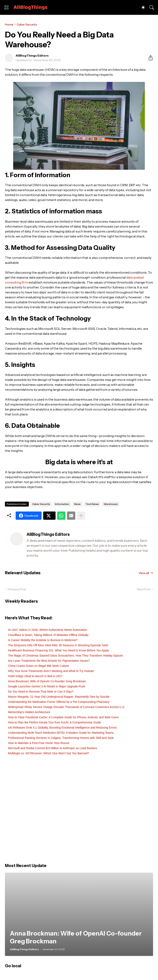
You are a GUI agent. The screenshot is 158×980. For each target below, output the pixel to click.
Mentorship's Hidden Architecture (29, 712)
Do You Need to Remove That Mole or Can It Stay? (41, 692)
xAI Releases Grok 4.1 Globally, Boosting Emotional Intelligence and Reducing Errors (62, 728)
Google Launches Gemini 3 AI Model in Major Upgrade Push (47, 686)
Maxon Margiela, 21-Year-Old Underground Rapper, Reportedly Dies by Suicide (59, 697)
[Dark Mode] (143, 7)
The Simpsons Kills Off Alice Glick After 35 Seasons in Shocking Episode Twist (58, 645)
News (77, 504)
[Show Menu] (6, 7)
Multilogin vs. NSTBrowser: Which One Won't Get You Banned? (49, 753)
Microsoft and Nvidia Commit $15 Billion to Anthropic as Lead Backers (53, 748)
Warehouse (111, 504)
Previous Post (17, 589)
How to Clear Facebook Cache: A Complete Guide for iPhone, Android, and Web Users (63, 717)
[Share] (149, 58)
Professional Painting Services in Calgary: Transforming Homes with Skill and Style (61, 738)
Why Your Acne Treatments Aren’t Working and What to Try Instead (51, 671)
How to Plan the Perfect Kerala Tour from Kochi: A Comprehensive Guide (55, 722)
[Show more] (81, 516)
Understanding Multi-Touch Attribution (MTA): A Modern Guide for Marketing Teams (61, 733)
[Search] (152, 7)
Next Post (144, 589)
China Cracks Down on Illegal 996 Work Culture (38, 666)
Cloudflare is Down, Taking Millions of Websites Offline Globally (48, 635)
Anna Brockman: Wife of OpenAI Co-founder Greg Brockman (47, 681)
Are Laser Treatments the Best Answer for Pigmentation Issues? (49, 661)
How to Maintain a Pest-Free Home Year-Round (38, 743)
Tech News (92, 504)
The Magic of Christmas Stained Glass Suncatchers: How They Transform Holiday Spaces (66, 656)
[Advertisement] (79, 811)
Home (9, 24)
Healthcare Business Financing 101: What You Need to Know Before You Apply (58, 650)
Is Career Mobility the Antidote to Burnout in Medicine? (43, 640)
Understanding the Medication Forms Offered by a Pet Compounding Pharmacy (59, 702)
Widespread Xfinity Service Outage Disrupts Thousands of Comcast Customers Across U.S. (67, 707)
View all (144, 573)
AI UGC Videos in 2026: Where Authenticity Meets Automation (48, 630)
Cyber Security (27, 24)
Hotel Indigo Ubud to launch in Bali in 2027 (35, 676)
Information (62, 504)
